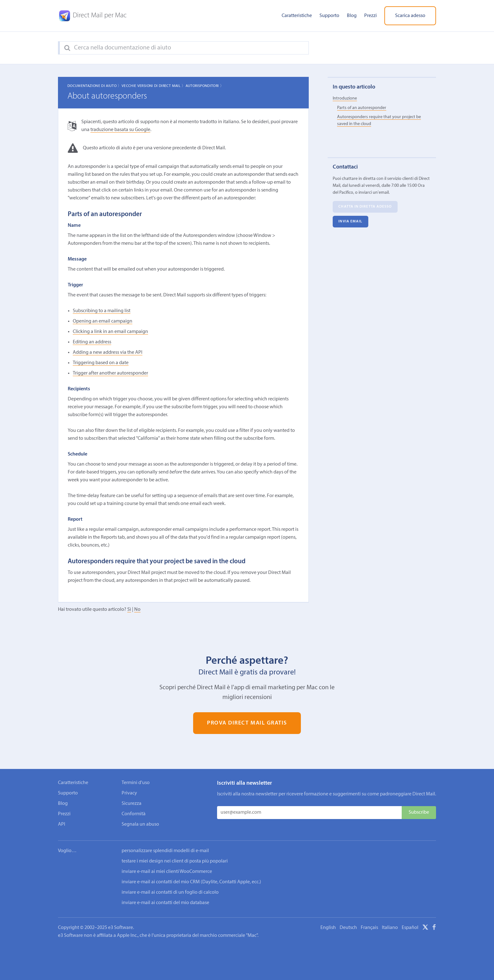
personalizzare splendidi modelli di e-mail (165, 851)
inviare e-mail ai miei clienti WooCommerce (167, 872)
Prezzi (370, 16)
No (137, 610)
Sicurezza (132, 804)
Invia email (350, 222)
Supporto (329, 16)
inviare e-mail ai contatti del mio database (165, 903)
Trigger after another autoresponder (110, 373)
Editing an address (92, 342)
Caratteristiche (297, 16)
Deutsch (348, 928)
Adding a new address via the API (108, 352)
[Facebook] (434, 928)
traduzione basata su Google (120, 130)
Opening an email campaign (103, 321)
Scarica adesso (410, 16)
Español (410, 928)
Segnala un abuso (140, 824)
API (62, 824)
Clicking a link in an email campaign (110, 332)
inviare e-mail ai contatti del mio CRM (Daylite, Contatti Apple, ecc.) (191, 882)
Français (369, 928)
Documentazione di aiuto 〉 (95, 86)
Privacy (129, 793)
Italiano (390, 928)
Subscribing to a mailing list (102, 311)
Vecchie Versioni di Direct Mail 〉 (154, 86)
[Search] (67, 48)
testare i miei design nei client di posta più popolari (175, 861)
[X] (425, 928)
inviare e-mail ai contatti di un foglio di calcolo (170, 892)
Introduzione (345, 98)
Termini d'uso (136, 783)
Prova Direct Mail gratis (247, 723)
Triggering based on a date (101, 363)
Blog (352, 16)
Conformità (134, 814)
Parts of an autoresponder (362, 108)
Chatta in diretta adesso (365, 207)
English (328, 928)
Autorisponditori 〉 (205, 86)
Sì (129, 610)
